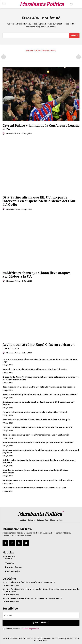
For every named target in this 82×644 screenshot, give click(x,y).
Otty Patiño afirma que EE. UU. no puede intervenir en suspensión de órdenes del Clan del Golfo (39, 201)
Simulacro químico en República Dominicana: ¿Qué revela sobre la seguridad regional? (41, 451)
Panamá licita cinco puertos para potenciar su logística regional (35, 412)
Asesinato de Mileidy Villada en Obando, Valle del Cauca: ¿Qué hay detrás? (40, 394)
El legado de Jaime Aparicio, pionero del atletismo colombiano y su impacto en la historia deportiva (41, 378)
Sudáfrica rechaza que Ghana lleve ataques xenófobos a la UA (36, 274)
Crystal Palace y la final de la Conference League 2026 (41, 127)
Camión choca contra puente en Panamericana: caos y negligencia (36, 435)
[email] (41, 615)
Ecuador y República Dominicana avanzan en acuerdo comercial (34, 488)
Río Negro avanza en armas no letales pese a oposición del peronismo (38, 480)
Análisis (6, 585)
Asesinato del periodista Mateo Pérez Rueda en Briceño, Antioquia (36, 420)
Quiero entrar (41, 623)
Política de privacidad (31, 629)
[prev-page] (4, 57)
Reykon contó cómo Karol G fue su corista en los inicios (39, 346)
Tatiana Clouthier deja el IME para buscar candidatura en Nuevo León (37, 427)
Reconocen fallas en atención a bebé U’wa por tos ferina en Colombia (38, 443)
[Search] (74, 36)
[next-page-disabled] (78, 57)
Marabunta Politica (13, 134)
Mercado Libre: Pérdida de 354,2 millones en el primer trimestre (35, 369)
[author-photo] (4, 134)
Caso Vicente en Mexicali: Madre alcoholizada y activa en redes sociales (39, 387)
